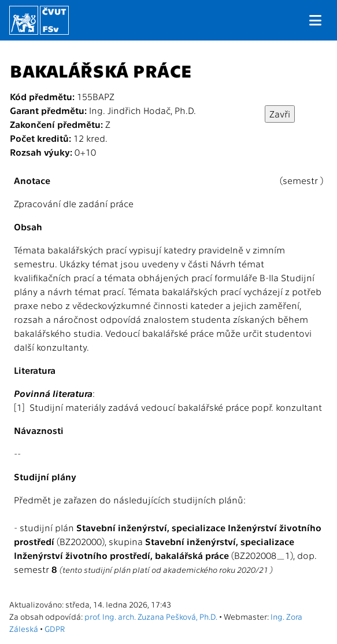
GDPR (55, 628)
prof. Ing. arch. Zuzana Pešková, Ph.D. (151, 616)
